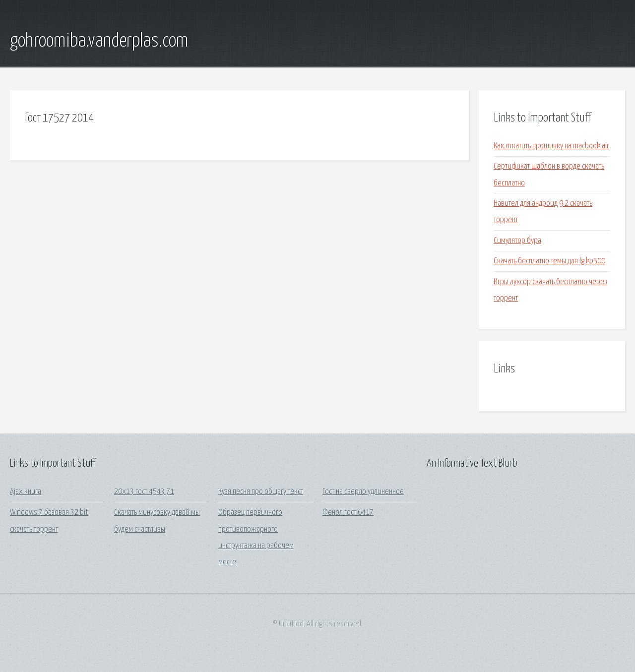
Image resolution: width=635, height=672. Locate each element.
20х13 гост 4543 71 (144, 492)
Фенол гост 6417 (348, 513)
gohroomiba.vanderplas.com (99, 41)
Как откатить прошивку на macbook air (551, 146)
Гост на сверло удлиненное (363, 492)
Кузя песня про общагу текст (261, 492)
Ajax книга (26, 492)
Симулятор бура (517, 241)
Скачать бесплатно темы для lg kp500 (549, 261)
